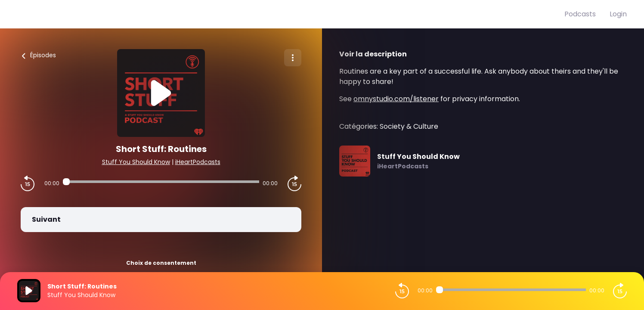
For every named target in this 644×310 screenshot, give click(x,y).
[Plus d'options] (293, 58)
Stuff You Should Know (136, 162)
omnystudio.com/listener (396, 99)
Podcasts (580, 14)
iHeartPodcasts (198, 162)
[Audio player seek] (161, 182)
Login (618, 14)
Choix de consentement (161, 263)
